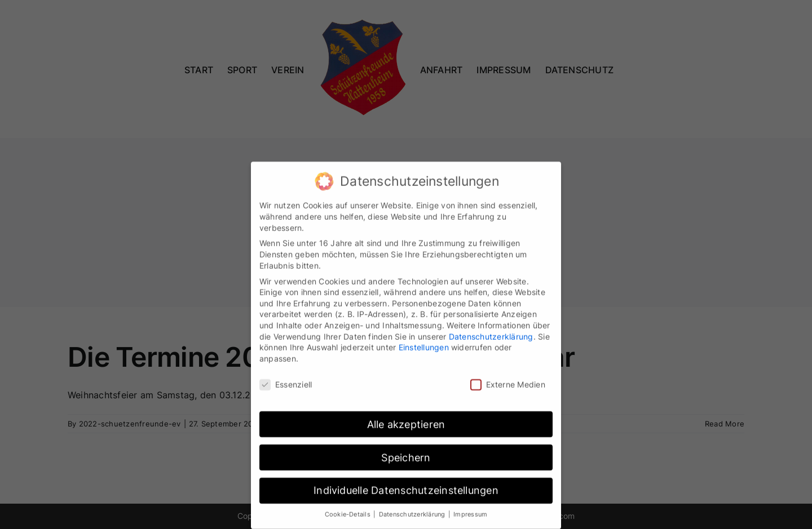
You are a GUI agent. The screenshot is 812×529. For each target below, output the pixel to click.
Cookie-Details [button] (349, 510)
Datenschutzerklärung (491, 332)
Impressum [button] (470, 510)
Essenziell (286, 379)
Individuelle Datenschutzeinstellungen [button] (406, 486)
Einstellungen (424, 343)
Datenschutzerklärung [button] (413, 510)
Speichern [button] (406, 453)
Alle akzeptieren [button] (406, 419)
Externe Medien (508, 379)
